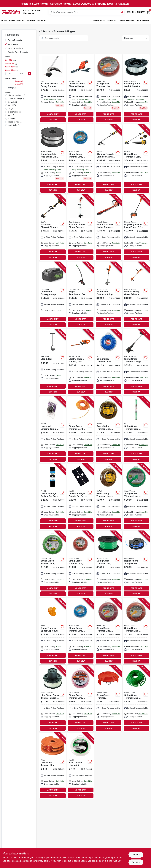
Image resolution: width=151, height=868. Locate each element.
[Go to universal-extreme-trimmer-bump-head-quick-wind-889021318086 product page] (53, 429)
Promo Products (15, 40)
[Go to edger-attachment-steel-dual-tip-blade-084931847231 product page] (80, 295)
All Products (13, 45)
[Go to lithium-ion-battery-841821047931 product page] (53, 295)
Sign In (130, 12)
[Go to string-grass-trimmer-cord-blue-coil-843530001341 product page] (108, 362)
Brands (31, 20)
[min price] (10, 74)
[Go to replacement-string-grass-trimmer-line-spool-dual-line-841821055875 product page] (136, 564)
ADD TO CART (53, 114)
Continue (136, 855)
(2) (15, 112)
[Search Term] (87, 12)
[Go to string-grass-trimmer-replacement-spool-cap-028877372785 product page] (108, 699)
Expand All (19, 84)
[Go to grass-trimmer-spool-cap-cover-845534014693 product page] (53, 631)
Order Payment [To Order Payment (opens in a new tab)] (126, 20)
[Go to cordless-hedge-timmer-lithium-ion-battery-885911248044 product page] (108, 228)
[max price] (22, 74)
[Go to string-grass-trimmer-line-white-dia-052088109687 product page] (108, 631)
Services (112, 20)
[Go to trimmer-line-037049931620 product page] (80, 766)
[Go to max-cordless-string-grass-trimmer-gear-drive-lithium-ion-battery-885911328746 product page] (108, 295)
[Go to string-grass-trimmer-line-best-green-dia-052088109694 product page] (53, 564)
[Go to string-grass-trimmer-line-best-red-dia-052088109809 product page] (80, 564)
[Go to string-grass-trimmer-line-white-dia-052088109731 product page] (108, 89)
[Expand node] (6, 88)
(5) (12, 102)
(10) (16, 99)
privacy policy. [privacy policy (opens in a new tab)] (43, 861)
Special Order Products (18, 52)
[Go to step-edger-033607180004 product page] (53, 362)
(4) (12, 105)
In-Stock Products (16, 48)
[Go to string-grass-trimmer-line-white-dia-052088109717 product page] (136, 497)
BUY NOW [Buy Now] (53, 120)
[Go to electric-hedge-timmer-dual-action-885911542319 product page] (80, 362)
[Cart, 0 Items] (148, 12)
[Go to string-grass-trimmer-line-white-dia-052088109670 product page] (136, 631)
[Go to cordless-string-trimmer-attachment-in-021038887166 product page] (53, 89)
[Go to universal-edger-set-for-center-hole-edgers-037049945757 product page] (80, 497)
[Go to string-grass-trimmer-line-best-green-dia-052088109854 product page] (136, 699)
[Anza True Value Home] (11, 12)
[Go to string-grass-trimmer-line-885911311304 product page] (108, 564)
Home (4, 20)
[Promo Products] (6, 40)
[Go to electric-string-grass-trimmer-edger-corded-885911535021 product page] (136, 295)
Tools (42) (11, 88)
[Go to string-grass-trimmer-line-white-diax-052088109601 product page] (80, 159)
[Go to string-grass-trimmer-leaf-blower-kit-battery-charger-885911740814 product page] (136, 159)
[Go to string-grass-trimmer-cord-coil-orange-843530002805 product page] (80, 429)
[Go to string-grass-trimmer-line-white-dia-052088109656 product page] (80, 631)
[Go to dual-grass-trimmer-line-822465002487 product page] (53, 766)
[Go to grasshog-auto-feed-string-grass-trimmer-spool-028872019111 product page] (136, 89)
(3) (11, 109)
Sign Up (141, 12)
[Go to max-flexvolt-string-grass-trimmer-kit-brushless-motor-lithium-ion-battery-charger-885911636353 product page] (53, 228)
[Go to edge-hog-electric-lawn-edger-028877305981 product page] (136, 228)
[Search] (122, 12)
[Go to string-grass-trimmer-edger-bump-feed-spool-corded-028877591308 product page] (136, 362)
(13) (17, 95)
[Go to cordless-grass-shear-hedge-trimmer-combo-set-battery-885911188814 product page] (80, 89)
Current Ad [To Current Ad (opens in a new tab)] (99, 20)
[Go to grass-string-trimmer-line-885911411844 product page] (108, 429)
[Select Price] (29, 74)
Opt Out (136, 862)
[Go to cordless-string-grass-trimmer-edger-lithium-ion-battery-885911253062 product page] (80, 228)
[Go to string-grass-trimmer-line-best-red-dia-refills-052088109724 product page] (80, 699)
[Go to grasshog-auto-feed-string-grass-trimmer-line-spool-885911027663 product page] (53, 159)
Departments (16, 20)
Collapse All (19, 81)
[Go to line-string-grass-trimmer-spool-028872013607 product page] (53, 699)
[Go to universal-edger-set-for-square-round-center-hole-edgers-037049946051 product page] (53, 497)
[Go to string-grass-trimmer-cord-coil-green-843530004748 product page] (136, 429)
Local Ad (42, 20)
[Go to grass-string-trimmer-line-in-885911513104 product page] (108, 497)
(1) (11, 119)
